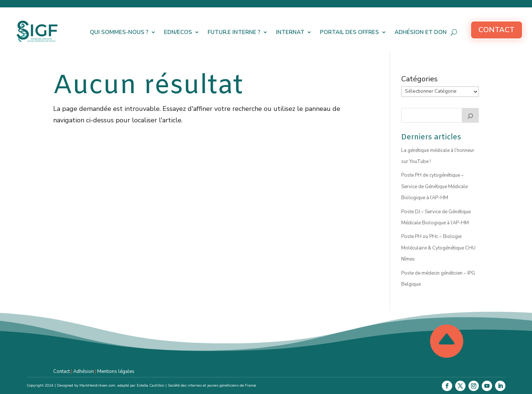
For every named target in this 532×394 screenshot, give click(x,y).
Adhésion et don (421, 32)
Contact (497, 30)
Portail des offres (349, 32)
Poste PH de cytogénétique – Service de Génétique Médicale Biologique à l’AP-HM (434, 186)
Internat (290, 32)
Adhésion (83, 371)
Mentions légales (116, 371)
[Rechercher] (470, 115)
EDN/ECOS (178, 32)
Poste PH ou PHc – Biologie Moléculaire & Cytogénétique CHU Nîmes (438, 248)
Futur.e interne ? (234, 32)
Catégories (420, 79)
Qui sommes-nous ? (119, 32)
